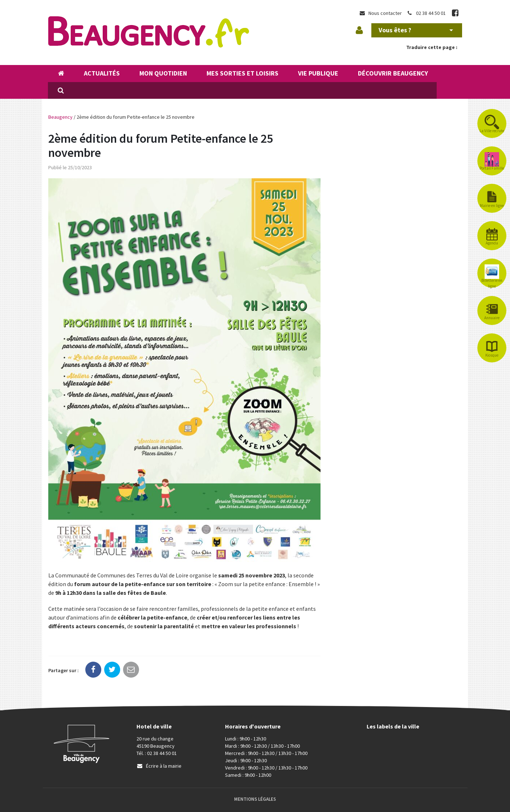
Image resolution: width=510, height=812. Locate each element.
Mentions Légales (255, 799)
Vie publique (318, 73)
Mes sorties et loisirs (242, 73)
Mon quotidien (163, 73)
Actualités (102, 73)
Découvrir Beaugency (393, 73)
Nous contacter (380, 13)
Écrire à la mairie (159, 766)
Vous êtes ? (416, 30)
